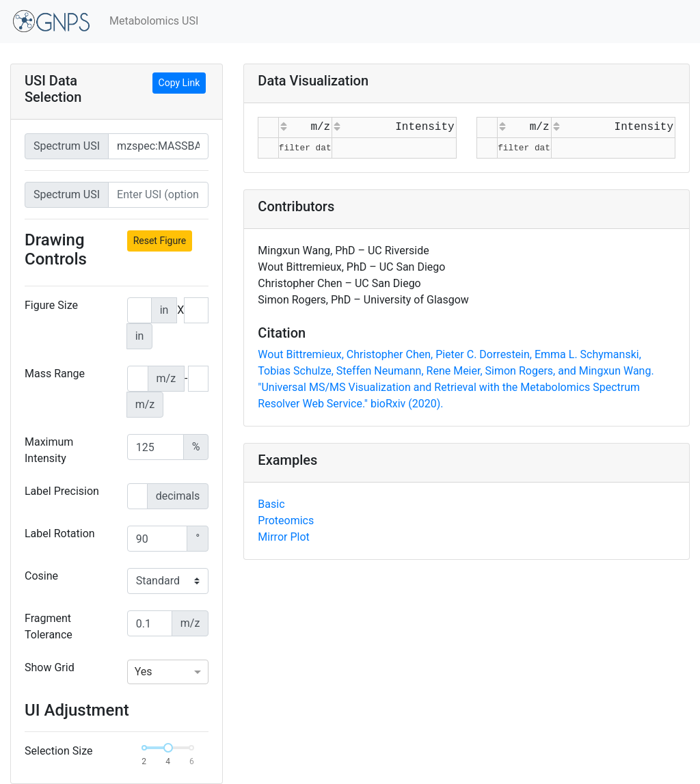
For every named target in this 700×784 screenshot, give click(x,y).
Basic (271, 504)
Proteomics (286, 521)
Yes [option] (144, 672)
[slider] (168, 748)
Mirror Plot (283, 537)
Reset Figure (160, 241)
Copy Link (179, 83)
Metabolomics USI (154, 21)
